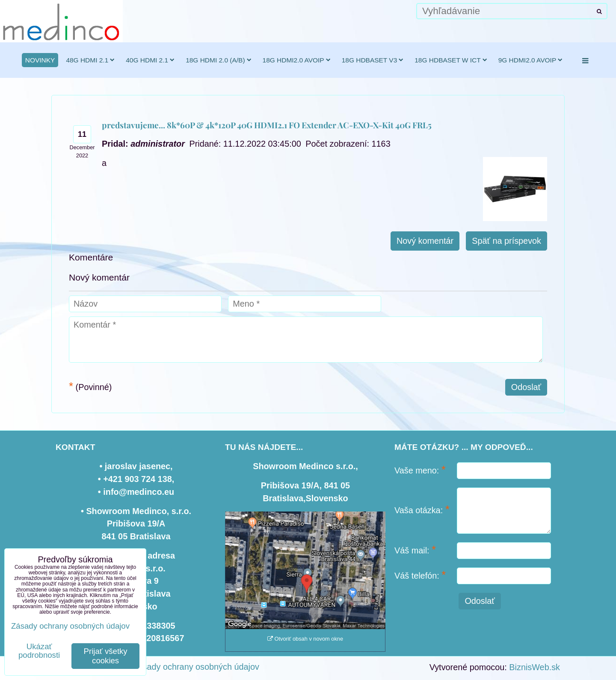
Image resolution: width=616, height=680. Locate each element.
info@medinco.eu (139, 492)
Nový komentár (425, 241)
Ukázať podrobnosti (39, 651)
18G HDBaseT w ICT (451, 60)
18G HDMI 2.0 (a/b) (218, 60)
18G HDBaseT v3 (373, 60)
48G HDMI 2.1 (90, 60)
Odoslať (526, 387)
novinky (40, 60)
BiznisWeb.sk (535, 667)
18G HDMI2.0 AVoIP (297, 60)
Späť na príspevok (506, 241)
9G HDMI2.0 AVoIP (531, 60)
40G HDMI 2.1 (150, 60)
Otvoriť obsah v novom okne (305, 639)
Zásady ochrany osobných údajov (196, 667)
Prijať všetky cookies (106, 656)
